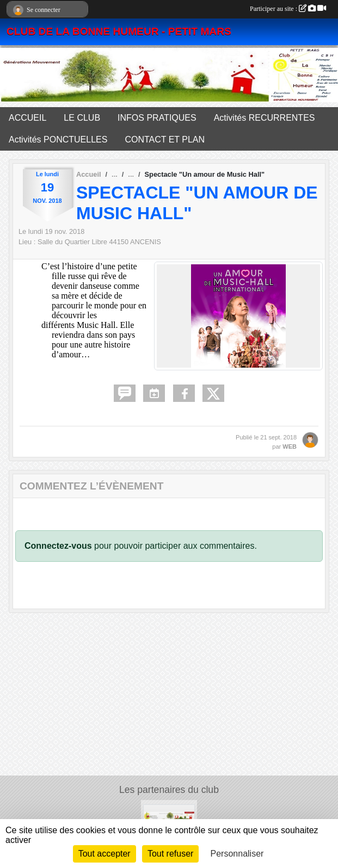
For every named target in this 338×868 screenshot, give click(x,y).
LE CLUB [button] (82, 118)
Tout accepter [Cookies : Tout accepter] (105, 854)
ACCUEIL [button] (27, 118)
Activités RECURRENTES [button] (265, 118)
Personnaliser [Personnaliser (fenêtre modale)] (237, 854)
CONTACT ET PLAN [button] (165, 139)
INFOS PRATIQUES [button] (157, 118)
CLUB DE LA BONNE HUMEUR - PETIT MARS (119, 31)
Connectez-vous (58, 546)
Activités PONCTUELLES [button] (58, 139)
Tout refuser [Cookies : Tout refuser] (170, 854)
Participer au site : (288, 9)
